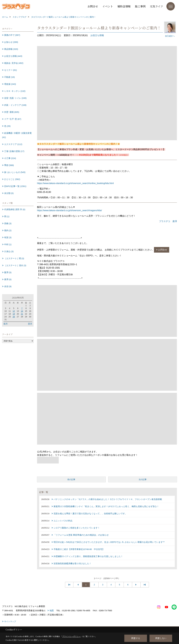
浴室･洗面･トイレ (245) (15, 98)
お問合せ (93, 6)
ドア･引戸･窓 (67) (13, 119)
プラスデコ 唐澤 (168, 221)
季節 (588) (9, 165)
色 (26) (7, 126)
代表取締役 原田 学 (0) (15, 209)
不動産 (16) (10, 77)
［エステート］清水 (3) (15, 265)
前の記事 (71, 479)
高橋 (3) (8, 223)
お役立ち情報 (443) (13, 56)
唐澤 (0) (8, 279)
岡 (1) (7, 216)
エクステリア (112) (13, 144)
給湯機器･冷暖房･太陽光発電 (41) (17, 135)
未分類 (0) (9, 193)
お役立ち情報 (97, 35)
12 (14, 311)
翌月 (30, 324)
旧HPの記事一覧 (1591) (15, 186)
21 (22, 314)
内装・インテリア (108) (15, 105)
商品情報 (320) (11, 49)
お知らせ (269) (11, 42)
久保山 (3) (9, 251)
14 (22, 311)
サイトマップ (10, 621)
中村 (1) (8, 244)
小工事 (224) (10, 158)
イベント (108, 6)
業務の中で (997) (12, 35)
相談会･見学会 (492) (14, 63)
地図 (52, 610)
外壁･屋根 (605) (12, 112)
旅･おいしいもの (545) (15, 172)
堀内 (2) (8, 230)
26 (14, 317)
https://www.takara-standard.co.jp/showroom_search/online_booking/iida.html (75, 183)
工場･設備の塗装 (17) (14, 151)
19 (14, 314)
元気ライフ (156, 6)
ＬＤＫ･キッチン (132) (15, 91)
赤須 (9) (8, 286)
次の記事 (143, 479)
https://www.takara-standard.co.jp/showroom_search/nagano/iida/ (69, 210)
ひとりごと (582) (12, 179)
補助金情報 (124, 6)
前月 (6, 324)
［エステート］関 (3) (14, 258)
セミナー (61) (11, 70)
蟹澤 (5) (8, 272)
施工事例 (140, 6)
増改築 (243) (10, 84)
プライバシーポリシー (71, 636)
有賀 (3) (8, 237)
